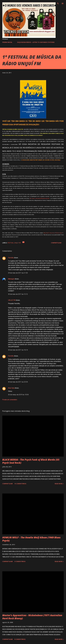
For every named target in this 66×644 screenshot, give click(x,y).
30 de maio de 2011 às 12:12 (18, 294)
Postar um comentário (10, 400)
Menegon (11, 279)
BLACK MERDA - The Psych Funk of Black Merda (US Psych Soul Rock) (31, 461)
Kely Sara (11, 388)
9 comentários (20, 639)
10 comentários (20, 484)
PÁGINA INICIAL (7, 42)
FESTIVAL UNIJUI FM (14, 243)
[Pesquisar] (58, 3)
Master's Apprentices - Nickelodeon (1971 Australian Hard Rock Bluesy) (32, 617)
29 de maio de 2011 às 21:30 (18, 273)
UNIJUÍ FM (12, 300)
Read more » (59, 484)
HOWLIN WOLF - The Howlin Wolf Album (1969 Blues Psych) (31, 539)
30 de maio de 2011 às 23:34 (18, 382)
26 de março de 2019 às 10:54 (18, 395)
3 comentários (20, 561)
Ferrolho (11, 258)
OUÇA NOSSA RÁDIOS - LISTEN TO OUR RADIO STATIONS (36, 42)
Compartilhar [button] (56, 243)
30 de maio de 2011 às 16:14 (18, 350)
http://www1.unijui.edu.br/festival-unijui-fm (39, 198)
